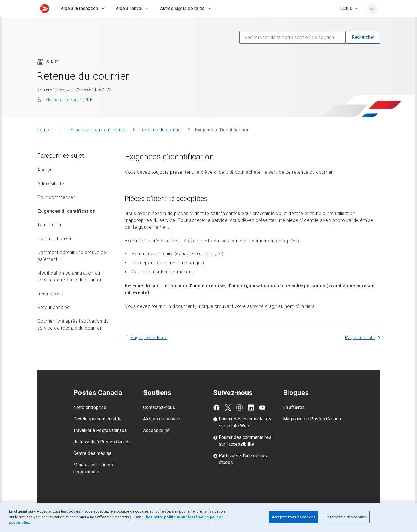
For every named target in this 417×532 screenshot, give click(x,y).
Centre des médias (92, 466)
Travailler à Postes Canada (100, 443)
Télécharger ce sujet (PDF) (69, 112)
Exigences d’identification (66, 224)
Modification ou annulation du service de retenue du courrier (69, 289)
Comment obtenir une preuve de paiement (72, 268)
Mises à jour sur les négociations (93, 481)
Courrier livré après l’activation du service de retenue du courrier (73, 337)
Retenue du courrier (161, 142)
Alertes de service (162, 432)
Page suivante (360, 350)
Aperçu (45, 182)
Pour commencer (56, 210)
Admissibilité (51, 196)
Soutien (45, 142)
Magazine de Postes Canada (312, 432)
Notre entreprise (90, 420)
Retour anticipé (54, 320)
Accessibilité (156, 443)
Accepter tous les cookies (294, 517)
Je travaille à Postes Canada (102, 454)
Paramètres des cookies (346, 517)
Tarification (49, 237)
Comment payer (55, 251)
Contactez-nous (159, 420)
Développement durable (97, 432)
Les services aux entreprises (97, 142)
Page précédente (149, 350)
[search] (372, 21)
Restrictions (50, 306)
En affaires (294, 420)
